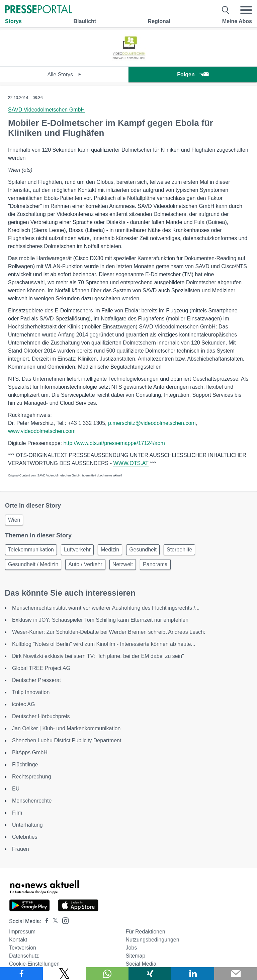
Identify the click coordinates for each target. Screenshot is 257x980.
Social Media (141, 964)
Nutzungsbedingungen (152, 940)
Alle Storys (64, 74)
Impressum (22, 932)
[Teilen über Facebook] (21, 974)
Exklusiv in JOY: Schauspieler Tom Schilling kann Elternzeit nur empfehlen (100, 620)
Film (17, 813)
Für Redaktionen (145, 932)
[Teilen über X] (64, 974)
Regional (159, 21)
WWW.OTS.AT (131, 463)
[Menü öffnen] (246, 10)
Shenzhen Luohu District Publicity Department (67, 740)
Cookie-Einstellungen (34, 964)
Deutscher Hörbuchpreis (41, 716)
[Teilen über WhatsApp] (107, 974)
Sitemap (135, 956)
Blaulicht (85, 21)
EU (16, 789)
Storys (13, 21)
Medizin (110, 550)
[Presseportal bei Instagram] (63, 920)
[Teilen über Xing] (150, 974)
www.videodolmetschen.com (42, 431)
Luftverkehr (77, 550)
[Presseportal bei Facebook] (45, 921)
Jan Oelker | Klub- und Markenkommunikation (66, 728)
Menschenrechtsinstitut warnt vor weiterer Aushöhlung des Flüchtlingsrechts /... (106, 608)
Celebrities (25, 837)
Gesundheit (143, 550)
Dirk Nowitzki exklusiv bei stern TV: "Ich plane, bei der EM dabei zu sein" (98, 656)
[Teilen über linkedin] (193, 974)
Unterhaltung (27, 825)
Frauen (21, 849)
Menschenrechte (32, 801)
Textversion (23, 948)
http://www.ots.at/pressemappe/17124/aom (114, 443)
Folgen (193, 74)
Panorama (155, 564)
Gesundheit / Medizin (33, 564)
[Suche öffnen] (226, 10)
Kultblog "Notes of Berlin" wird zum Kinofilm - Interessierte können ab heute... (104, 644)
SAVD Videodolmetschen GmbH (46, 110)
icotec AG (23, 704)
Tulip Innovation (31, 692)
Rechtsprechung (32, 777)
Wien (14, 520)
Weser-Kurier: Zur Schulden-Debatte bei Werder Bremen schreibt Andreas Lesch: (109, 632)
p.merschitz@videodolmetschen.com (152, 423)
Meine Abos (237, 21)
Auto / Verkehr (85, 564)
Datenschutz (24, 956)
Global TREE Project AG (41, 668)
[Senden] (236, 974)
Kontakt (18, 940)
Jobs (131, 948)
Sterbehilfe (180, 550)
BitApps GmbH (30, 752)
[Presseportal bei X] (53, 921)
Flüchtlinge (25, 765)
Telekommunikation (31, 550)
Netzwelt (123, 564)
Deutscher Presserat (36, 680)
